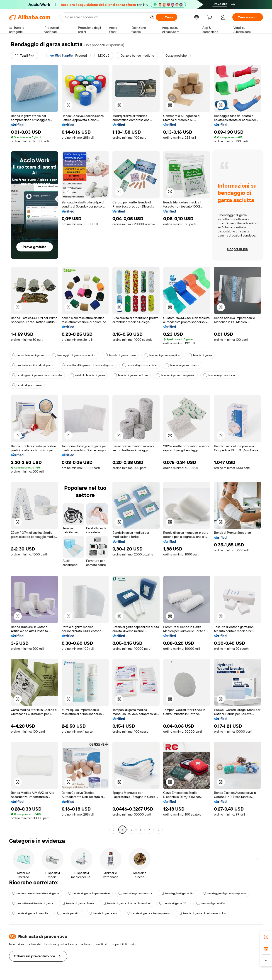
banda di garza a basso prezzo (148, 913)
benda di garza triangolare (176, 375)
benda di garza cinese (78, 903)
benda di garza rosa (27, 385)
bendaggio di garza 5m (177, 893)
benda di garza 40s (211, 903)
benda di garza (200, 355)
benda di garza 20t (173, 903)
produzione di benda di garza (33, 365)
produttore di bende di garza (33, 903)
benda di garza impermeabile (89, 893)
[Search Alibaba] (105, 17)
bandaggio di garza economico (74, 355)
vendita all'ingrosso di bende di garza (88, 365)
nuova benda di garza (28, 355)
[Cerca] (166, 17)
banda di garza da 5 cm (131, 375)
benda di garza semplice (162, 355)
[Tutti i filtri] (24, 56)
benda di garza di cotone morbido (202, 913)
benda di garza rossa (120, 355)
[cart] (210, 18)
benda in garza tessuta (182, 365)
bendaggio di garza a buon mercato (37, 375)
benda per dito (69, 913)
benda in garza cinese (220, 375)
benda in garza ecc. (104, 913)
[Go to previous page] (113, 830)
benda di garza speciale (140, 365)
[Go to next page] (159, 830)
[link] (266, 937)
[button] (151, 17)
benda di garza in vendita (30, 913)
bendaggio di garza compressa (225, 893)
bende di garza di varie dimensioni (127, 903)
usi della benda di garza (88, 375)
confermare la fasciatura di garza (36, 893)
